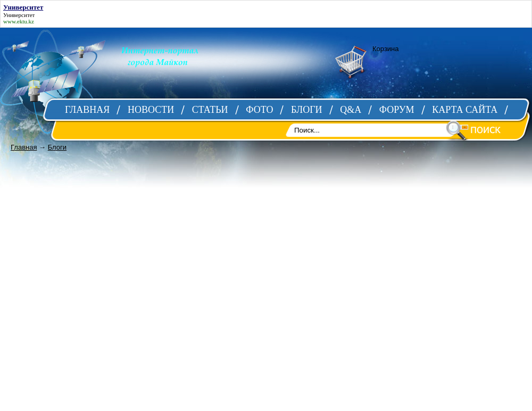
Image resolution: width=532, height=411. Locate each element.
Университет (19, 15)
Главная (24, 147)
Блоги (57, 147)
